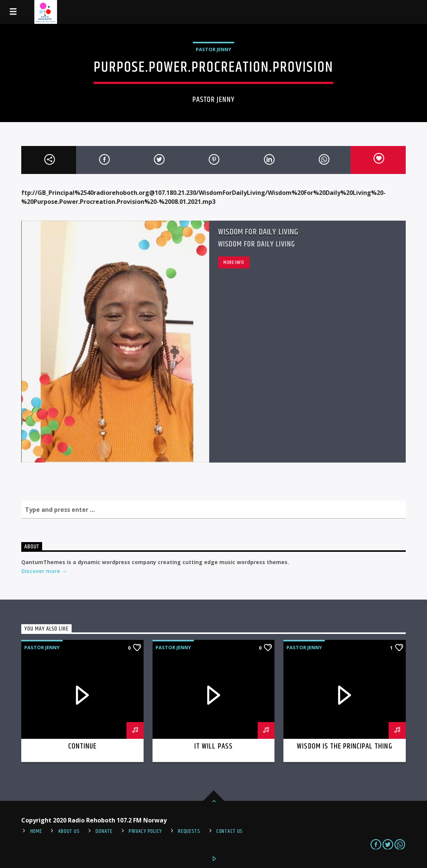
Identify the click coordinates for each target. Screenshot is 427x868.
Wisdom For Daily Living (258, 232)
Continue (82, 746)
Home (36, 831)
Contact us (230, 831)
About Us (69, 831)
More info (234, 262)
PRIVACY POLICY (145, 831)
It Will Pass (213, 746)
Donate (104, 831)
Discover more (44, 572)
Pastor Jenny (213, 49)
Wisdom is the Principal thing (344, 746)
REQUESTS (189, 831)
